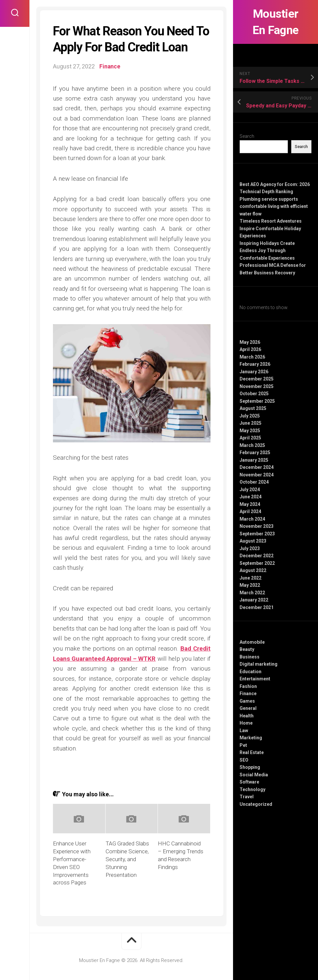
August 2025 (253, 408)
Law (244, 730)
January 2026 (254, 372)
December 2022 (257, 556)
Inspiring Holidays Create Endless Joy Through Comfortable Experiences (267, 251)
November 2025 (257, 386)
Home (246, 723)
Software (249, 782)
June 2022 (251, 578)
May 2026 (250, 342)
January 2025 (254, 460)
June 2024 (251, 497)
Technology (252, 789)
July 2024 (250, 490)
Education (251, 672)
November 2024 (257, 475)
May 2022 (250, 585)
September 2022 (257, 563)
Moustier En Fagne (276, 22)
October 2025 (254, 394)
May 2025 (250, 431)
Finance (248, 693)
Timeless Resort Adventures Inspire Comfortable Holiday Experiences (271, 228)
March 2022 (252, 593)
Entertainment (255, 679)
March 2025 (252, 445)
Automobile (252, 642)
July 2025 (250, 416)
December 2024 (257, 467)
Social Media (254, 775)
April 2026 (250, 349)
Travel (247, 797)
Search (247, 136)
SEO (244, 760)
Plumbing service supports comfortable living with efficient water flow (274, 206)
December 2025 (257, 379)
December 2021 (257, 607)
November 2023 (257, 526)
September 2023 (257, 534)
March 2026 (252, 357)
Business (250, 657)
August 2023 (253, 541)
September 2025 (257, 401)
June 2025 (251, 423)
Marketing (251, 738)
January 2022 (254, 600)
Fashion (248, 686)
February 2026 (255, 364)
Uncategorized (256, 804)
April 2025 (250, 438)
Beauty (247, 649)
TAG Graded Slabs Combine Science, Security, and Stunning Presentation (127, 859)
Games (247, 701)
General (248, 708)
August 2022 (253, 570)
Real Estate (252, 752)
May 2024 (250, 504)
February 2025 (255, 453)
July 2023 (250, 548)
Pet (243, 745)
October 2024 (254, 482)
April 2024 (250, 511)
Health (247, 716)
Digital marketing (259, 664)
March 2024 (252, 519)
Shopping (250, 767)
